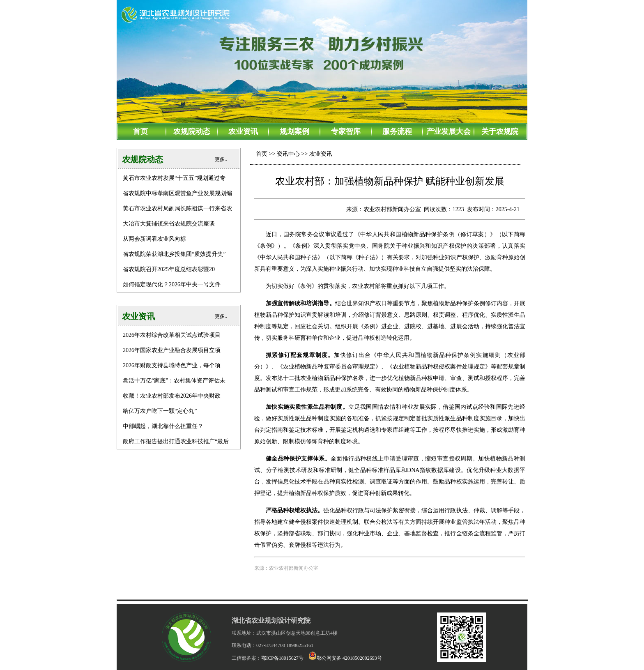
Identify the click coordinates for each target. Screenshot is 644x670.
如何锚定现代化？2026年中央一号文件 (172, 284)
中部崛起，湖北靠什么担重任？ (163, 426)
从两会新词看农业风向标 (154, 239)
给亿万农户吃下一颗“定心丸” (160, 411)
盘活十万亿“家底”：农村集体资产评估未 (174, 381)
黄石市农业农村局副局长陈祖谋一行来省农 (177, 208)
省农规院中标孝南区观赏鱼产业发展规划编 (177, 193)
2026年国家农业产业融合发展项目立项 (172, 350)
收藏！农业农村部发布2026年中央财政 (172, 396)
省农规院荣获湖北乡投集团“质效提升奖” (174, 254)
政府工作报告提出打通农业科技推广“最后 (176, 441)
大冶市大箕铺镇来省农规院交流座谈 (169, 224)
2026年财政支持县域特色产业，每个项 (172, 365)
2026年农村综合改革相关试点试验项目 (172, 335)
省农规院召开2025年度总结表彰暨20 (169, 269)
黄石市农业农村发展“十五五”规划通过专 (174, 178)
